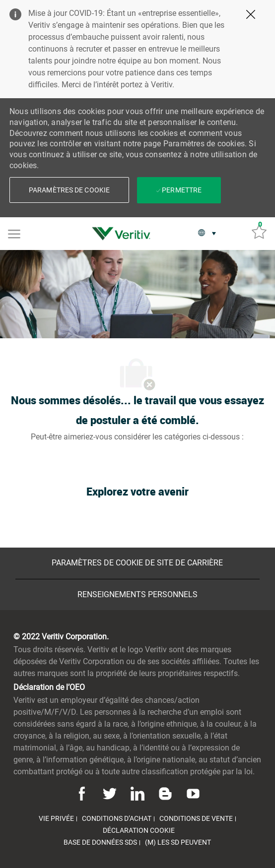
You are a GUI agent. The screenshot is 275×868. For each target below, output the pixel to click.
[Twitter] (110, 793)
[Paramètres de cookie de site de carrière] (137, 563)
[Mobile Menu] (14, 233)
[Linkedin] (137, 793)
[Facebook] (83, 793)
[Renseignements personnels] (137, 595)
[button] (69, 190)
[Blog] (165, 793)
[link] (124, 234)
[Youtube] (192, 793)
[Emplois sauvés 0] (259, 231)
